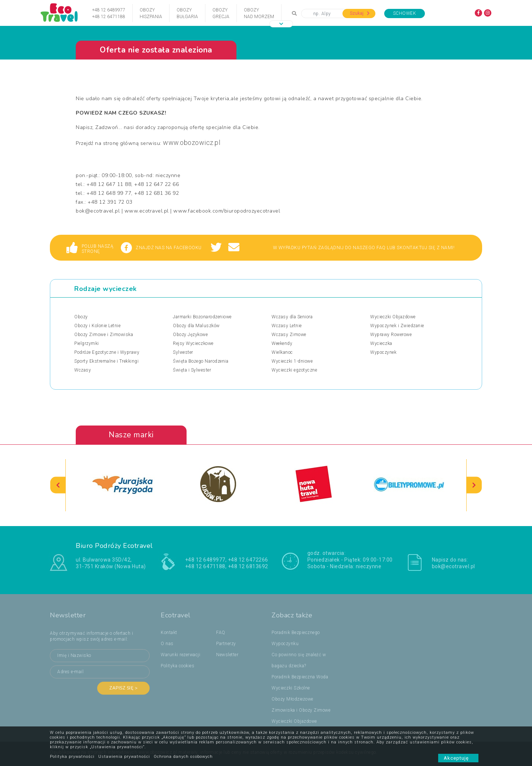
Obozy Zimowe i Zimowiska (104, 335)
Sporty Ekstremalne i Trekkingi (106, 361)
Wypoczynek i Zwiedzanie (397, 326)
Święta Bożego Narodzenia (201, 361)
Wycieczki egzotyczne (294, 370)
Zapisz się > (123, 688)
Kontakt (169, 633)
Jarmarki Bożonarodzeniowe (202, 317)
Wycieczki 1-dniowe (292, 361)
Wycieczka (381, 343)
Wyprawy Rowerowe (391, 335)
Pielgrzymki (87, 343)
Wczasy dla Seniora (292, 317)
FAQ (221, 633)
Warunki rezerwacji (180, 655)
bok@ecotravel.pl (453, 566)
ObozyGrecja (221, 13)
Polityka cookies (178, 666)
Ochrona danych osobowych (183, 757)
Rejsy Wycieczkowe (193, 343)
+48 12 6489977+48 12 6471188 (109, 13)
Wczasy (83, 370)
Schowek (405, 13)
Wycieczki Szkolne (291, 688)
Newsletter (227, 655)
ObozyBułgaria (187, 13)
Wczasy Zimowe (289, 335)
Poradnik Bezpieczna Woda (300, 677)
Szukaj (360, 13)
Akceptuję (458, 758)
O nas (167, 644)
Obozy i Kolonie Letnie (97, 326)
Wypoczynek (383, 352)
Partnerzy (226, 644)
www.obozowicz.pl (192, 143)
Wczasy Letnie (287, 326)
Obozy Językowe (190, 335)
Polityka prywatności (72, 757)
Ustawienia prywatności (124, 757)
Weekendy (282, 343)
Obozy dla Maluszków (196, 326)
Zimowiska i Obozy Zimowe (301, 710)
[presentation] (58, 485)
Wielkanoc (282, 352)
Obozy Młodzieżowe (292, 699)
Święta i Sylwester (192, 370)
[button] (281, 24)
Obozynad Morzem (259, 13)
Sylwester (183, 352)
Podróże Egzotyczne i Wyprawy (107, 352)
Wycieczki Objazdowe (393, 317)
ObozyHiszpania (151, 13)
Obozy (81, 317)
